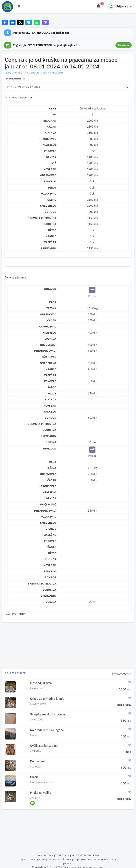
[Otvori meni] (19, 7)
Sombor (51, 418)
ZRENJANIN (48, 248)
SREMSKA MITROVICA (42, 218)
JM (54, 114)
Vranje (51, 369)
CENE (53, 108)
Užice (52, 393)
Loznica (50, 339)
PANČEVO (50, 181)
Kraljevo (49, 333)
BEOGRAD (50, 121)
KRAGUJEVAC (47, 139)
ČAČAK (52, 127)
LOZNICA (50, 157)
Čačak (52, 320)
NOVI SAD (50, 169)
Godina (51, 442)
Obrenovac (48, 314)
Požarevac (48, 357)
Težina (51, 308)
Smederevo (48, 363)
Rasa (52, 302)
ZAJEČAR (50, 242)
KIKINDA (50, 133)
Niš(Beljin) (48, 345)
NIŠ (54, 163)
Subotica (49, 430)
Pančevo (50, 412)
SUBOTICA (49, 224)
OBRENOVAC (48, 175)
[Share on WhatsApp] (37, 22)
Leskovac (50, 381)
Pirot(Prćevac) (45, 351)
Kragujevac (47, 326)
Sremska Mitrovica (42, 424)
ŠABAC (52, 200)
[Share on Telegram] (29, 22)
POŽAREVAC (48, 194)
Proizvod (49, 289)
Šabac (52, 387)
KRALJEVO (49, 145)
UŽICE (52, 230)
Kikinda (50, 399)
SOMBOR (51, 212)
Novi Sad (50, 406)
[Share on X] (20, 22)
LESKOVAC (50, 151)
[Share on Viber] (45, 22)
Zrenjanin (48, 436)
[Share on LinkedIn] (13, 22)
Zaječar (50, 375)
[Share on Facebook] (5, 22)
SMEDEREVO (48, 206)
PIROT (52, 188)
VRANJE (51, 236)
